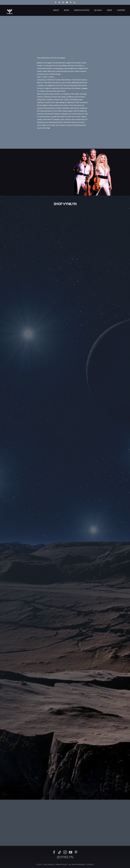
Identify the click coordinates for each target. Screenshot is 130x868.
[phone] (74, 2)
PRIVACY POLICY (61, 864)
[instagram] (63, 2)
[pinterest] (71, 2)
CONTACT (90, 864)
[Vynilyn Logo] (10, 7)
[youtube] (67, 2)
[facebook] (56, 2)
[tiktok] (59, 2)
